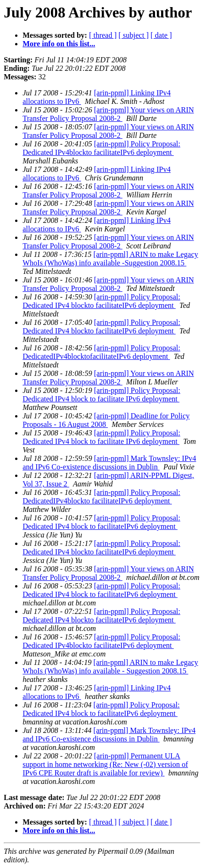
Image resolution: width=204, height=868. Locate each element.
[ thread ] (103, 35)
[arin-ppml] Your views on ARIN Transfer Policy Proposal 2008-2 (108, 114)
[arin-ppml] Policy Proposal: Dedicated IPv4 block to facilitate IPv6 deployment (102, 395)
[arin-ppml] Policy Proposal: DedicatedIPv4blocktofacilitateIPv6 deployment (102, 352)
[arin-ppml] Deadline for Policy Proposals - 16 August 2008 (106, 420)
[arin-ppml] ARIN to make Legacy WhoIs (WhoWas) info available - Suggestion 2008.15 (110, 667)
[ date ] (161, 35)
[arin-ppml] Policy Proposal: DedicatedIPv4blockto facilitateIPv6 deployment (102, 497)
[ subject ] (134, 35)
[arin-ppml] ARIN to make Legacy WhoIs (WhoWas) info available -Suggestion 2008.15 (110, 259)
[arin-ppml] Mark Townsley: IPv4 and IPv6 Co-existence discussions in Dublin (109, 463)
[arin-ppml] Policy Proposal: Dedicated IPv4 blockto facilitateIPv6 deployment (102, 301)
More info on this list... (59, 44)
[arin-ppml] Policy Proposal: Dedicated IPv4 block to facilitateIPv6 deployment (102, 522)
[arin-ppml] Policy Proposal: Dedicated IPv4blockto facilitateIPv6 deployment (102, 148)
